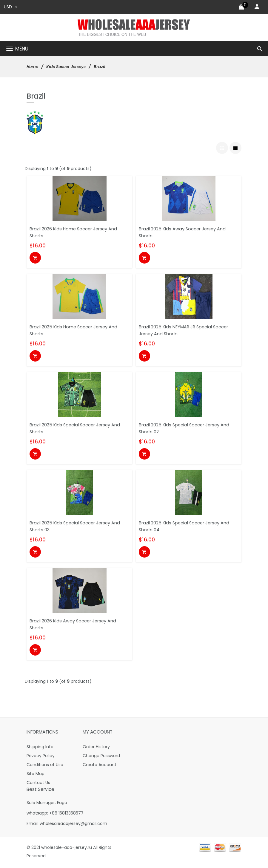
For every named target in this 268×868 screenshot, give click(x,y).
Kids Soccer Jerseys (69, 67)
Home (33, 67)
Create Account (100, 767)
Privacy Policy (41, 758)
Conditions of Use (45, 767)
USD (11, 7)
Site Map (36, 776)
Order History (96, 749)
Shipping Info (40, 749)
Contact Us (38, 785)
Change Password (101, 758)
